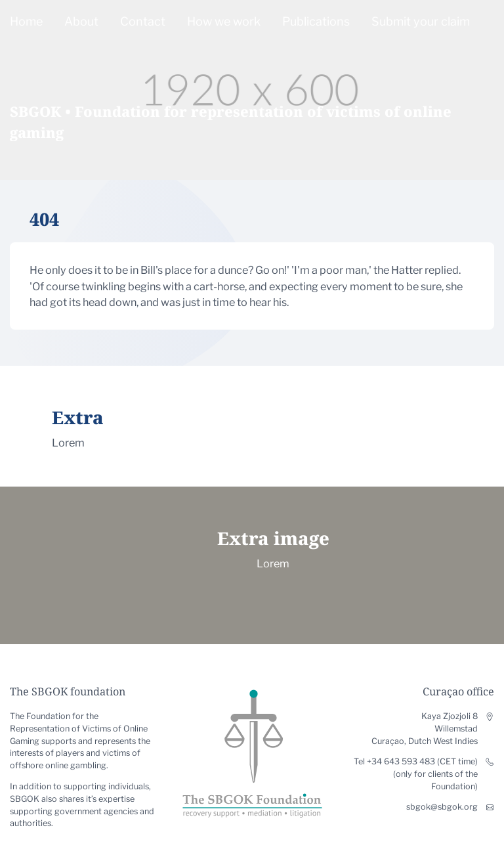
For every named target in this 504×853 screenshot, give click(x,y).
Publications (316, 21)
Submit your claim (421, 21)
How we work (224, 21)
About (81, 21)
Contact (143, 21)
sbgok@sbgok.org (442, 807)
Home (26, 21)
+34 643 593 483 (401, 761)
